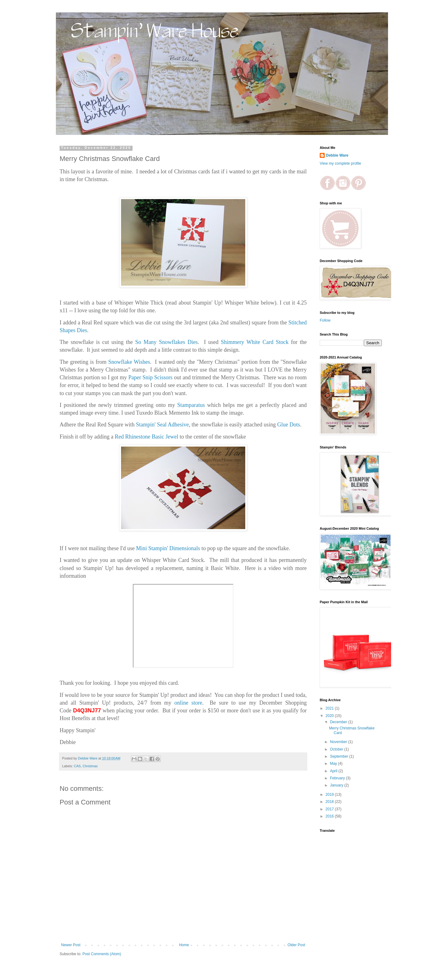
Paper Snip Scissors (150, 377)
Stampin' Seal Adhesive (162, 425)
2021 (330, 708)
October (337, 749)
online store (187, 703)
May (334, 764)
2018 (330, 802)
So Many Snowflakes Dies (167, 342)
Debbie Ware (337, 155)
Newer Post (71, 945)
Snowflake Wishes (129, 362)
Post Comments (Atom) (102, 954)
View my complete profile (340, 163)
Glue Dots (289, 425)
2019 (330, 795)
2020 (330, 716)
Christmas (90, 766)
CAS (77, 766)
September (340, 756)
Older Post (296, 945)
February (338, 778)
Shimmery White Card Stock (255, 342)
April (334, 771)
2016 (330, 816)
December (339, 722)
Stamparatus (191, 405)
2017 (330, 809)
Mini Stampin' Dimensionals (168, 548)
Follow (325, 320)
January (337, 785)
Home (184, 945)
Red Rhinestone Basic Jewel (147, 437)
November (339, 742)
